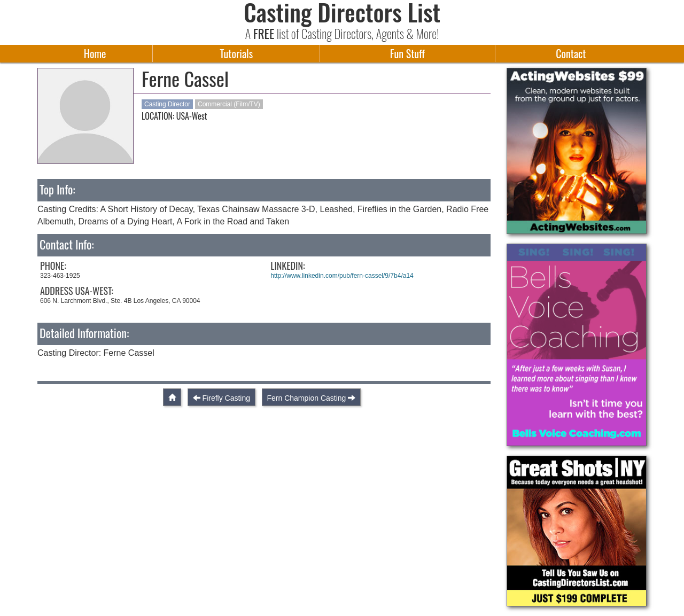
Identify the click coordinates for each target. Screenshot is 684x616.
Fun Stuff (407, 53)
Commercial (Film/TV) (229, 104)
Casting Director (167, 104)
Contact (571, 53)
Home (95, 53)
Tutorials (236, 53)
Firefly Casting (226, 398)
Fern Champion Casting (307, 398)
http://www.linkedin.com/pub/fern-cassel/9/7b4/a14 (342, 276)
